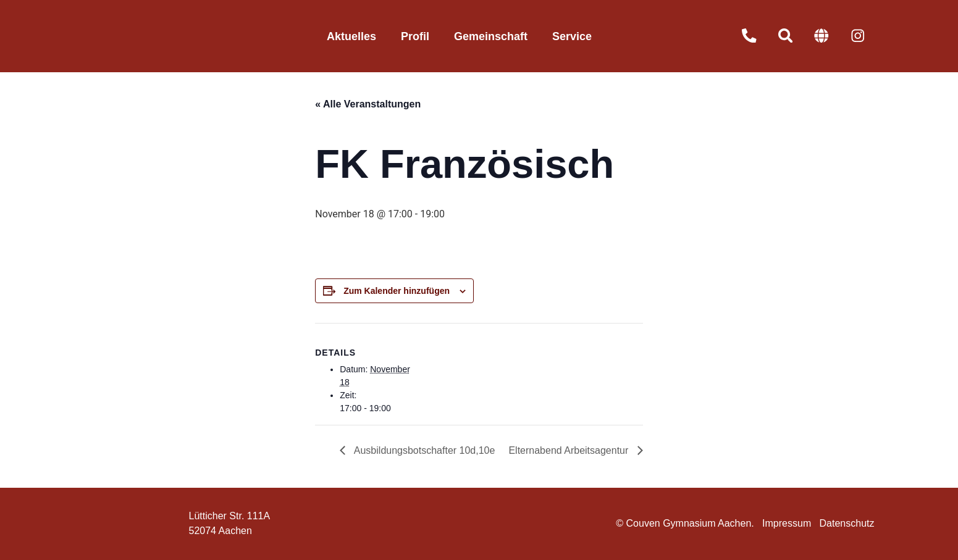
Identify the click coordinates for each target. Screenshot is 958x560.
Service (572, 36)
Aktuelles (351, 36)
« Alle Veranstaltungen (368, 104)
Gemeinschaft (491, 36)
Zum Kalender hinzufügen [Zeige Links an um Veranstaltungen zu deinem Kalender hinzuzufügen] (397, 291)
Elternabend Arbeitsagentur (569, 450)
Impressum (787, 523)
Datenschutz (847, 523)
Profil (415, 36)
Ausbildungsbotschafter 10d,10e (423, 450)
